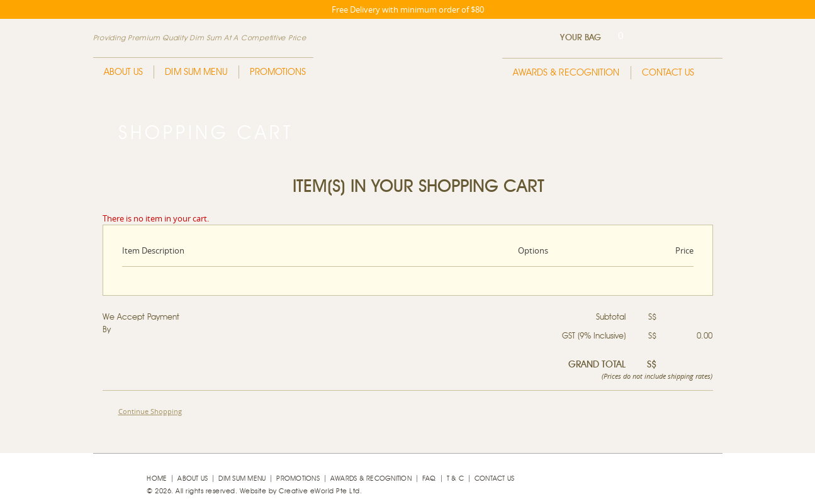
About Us (124, 72)
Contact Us (668, 73)
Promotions (278, 72)
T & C (455, 479)
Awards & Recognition (566, 73)
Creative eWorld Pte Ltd (319, 491)
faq (429, 479)
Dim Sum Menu (196, 72)
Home (157, 479)
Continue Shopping (150, 411)
